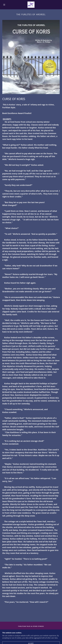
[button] (5, 5)
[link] (31, 5)
